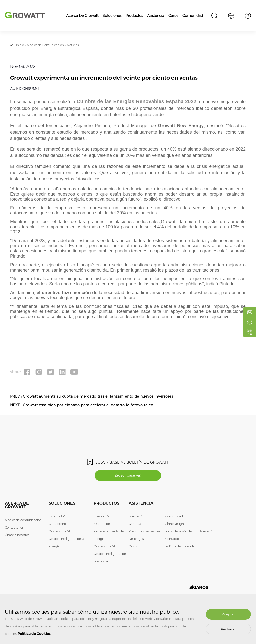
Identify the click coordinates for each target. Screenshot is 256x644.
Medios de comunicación (23, 521)
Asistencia (156, 16)
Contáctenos (14, 528)
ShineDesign (175, 524)
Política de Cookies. (35, 634)
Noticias (73, 45)
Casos (173, 16)
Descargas (136, 539)
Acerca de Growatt (82, 16)
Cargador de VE (60, 532)
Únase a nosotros (17, 536)
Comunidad (193, 16)
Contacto (172, 539)
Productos (134, 16)
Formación (137, 517)
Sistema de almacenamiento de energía (109, 532)
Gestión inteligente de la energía (66, 543)
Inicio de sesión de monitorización (190, 532)
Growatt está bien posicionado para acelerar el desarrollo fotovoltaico (89, 406)
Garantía (135, 524)
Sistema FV (57, 517)
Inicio (20, 45)
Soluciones (112, 16)
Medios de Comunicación (45, 45)
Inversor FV (101, 517)
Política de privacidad (181, 547)
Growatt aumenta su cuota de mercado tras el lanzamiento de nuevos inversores (99, 397)
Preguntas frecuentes (144, 532)
